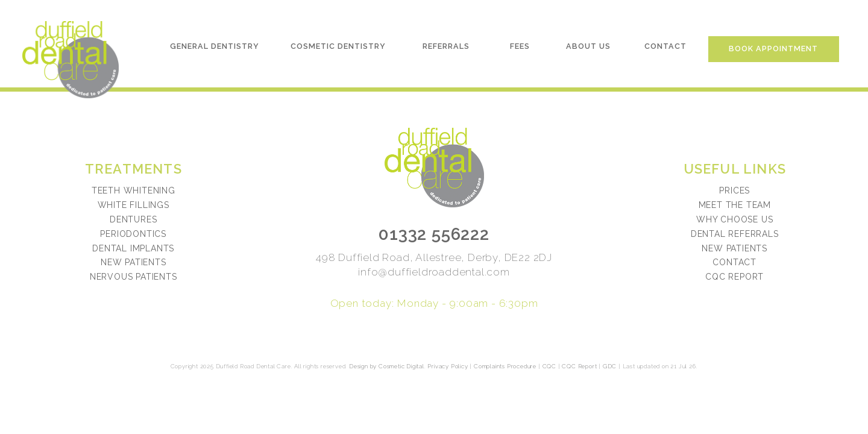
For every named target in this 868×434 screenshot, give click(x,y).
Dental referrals (735, 234)
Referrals (446, 46)
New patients (734, 248)
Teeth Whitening (134, 190)
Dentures (133, 219)
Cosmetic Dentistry (338, 46)
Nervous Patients (134, 277)
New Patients (134, 262)
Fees (520, 46)
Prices (734, 190)
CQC (549, 366)
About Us (588, 46)
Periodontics (133, 234)
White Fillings (134, 205)
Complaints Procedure (505, 366)
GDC (610, 366)
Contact (665, 46)
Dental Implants (133, 248)
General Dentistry (215, 46)
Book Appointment (773, 49)
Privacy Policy (448, 366)
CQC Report (734, 277)
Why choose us (734, 219)
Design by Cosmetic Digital (387, 366)
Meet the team (735, 205)
